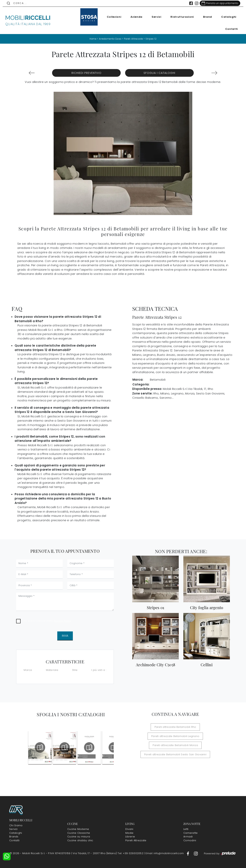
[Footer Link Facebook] (188, 853)
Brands (14, 837)
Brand (206, 17)
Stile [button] (75, 670)
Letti (186, 829)
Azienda (135, 17)
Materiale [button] (52, 670)
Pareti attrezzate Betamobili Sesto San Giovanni (175, 754)
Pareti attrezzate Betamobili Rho (175, 727)
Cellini (207, 665)
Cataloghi (227, 17)
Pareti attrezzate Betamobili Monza (175, 745)
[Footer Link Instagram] (196, 853)
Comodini (190, 840)
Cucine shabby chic (80, 840)
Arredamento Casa (110, 39)
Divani (129, 829)
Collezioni (112, 17)
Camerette (190, 833)
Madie (129, 833)
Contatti (230, 29)
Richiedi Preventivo (86, 73)
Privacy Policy (63, 621)
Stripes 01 (156, 607)
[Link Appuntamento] (218, 3)
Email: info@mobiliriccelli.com (165, 853)
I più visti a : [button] (99, 670)
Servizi (155, 17)
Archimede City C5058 (155, 665)
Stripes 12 (152, 39)
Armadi (188, 837)
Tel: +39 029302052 (131, 853)
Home (92, 39)
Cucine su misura (79, 837)
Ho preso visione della (47, 621)
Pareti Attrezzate (134, 39)
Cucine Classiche (79, 833)
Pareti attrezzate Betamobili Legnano (175, 736)
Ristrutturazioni (180, 17)
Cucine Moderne (78, 829)
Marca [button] (28, 670)
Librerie (130, 837)
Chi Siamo (16, 825)
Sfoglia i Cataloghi (159, 73)
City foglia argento (207, 607)
